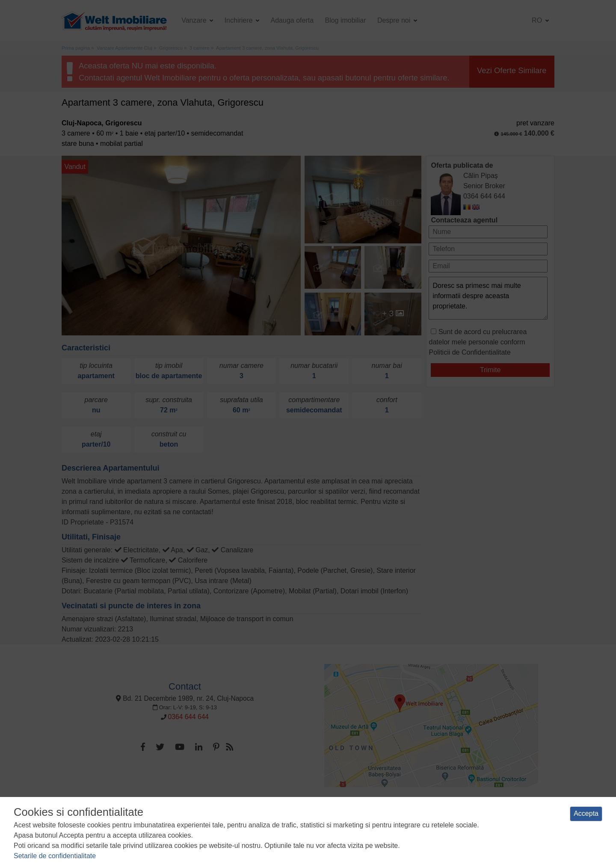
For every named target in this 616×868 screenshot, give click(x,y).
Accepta (586, 813)
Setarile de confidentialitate (55, 856)
